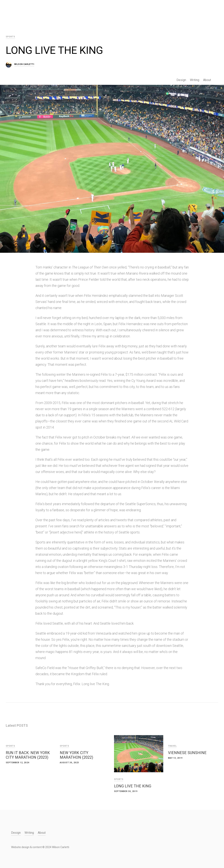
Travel (172, 746)
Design (181, 80)
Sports (10, 746)
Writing (195, 80)
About (207, 80)
